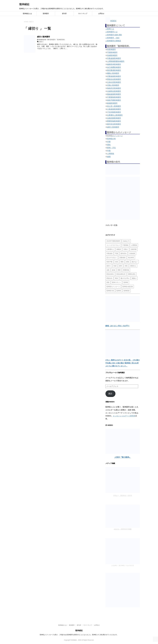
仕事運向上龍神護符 (115, 115)
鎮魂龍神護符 (112, 103)
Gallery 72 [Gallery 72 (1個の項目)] (126, 241)
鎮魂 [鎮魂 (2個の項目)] (113, 270)
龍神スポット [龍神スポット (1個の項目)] (116, 282)
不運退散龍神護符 (114, 97)
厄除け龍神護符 (113, 85)
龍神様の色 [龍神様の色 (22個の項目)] (110, 291)
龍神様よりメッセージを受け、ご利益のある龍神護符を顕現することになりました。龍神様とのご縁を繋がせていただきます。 (79, 635)
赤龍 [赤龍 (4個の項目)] (126, 266)
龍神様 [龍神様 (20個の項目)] (126, 282)
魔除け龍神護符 (113, 73)
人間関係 (111, 154)
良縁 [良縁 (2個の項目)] (115, 266)
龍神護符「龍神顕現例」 (58, 40)
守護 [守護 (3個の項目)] (116, 253)
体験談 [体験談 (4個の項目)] (119, 249)
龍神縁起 (24, 4)
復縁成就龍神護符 (114, 94)
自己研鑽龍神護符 (114, 67)
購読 (110, 394)
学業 (109, 151)
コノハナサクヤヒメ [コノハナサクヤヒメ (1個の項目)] (113, 245)
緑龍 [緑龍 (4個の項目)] (128, 262)
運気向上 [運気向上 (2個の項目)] (133, 266)
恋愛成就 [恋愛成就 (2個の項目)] (122, 258)
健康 (109, 157)
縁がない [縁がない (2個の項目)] (135, 262)
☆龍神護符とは (111, 32)
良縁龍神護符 (112, 55)
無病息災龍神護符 (114, 88)
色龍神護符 (111, 49)
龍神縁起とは (27, 14)
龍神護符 (46, 14)
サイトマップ (83, 14)
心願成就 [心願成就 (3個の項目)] (132, 253)
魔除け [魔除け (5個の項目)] (134, 278)
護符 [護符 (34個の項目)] (121, 266)
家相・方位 (111, 148)
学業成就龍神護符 (114, 58)
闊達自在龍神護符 (114, 79)
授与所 (64, 14)
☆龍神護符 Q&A (112, 38)
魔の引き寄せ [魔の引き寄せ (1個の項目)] (125, 278)
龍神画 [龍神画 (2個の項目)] (119, 291)
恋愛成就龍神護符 (114, 76)
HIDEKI (111, 21)
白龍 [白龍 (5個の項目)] (116, 262)
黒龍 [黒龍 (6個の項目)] (108, 282)
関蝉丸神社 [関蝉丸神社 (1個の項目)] (132, 274)
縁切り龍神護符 (44, 37)
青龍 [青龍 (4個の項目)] (116, 278)
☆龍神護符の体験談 (113, 41)
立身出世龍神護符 (114, 82)
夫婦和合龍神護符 (114, 91)
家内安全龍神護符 (114, 124)
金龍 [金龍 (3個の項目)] (108, 270)
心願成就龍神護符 (114, 109)
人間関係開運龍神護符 (116, 61)
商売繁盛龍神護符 (114, 70)
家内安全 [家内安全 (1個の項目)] (124, 253)
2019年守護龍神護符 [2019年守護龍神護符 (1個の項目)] (113, 241)
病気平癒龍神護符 (114, 100)
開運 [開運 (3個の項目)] (119, 270)
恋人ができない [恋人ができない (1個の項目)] (112, 258)
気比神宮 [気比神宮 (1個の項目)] (131, 258)
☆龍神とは (110, 29)
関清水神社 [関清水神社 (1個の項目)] (110, 274)
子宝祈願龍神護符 (114, 112)
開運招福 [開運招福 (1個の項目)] (126, 270)
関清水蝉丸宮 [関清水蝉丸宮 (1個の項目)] (121, 274)
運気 (109, 145)
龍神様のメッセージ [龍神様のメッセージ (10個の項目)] (113, 287)
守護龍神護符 (112, 52)
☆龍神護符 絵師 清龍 (114, 35)
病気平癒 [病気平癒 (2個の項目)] (109, 262)
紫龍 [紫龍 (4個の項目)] (122, 262)
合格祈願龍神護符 (114, 118)
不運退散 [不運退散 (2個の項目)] (125, 245)
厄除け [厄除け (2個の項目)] (126, 249)
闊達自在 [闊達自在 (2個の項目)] (109, 278)
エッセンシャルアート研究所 (124, 416)
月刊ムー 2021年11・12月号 (123, 496)
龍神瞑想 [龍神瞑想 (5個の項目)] (127, 291)
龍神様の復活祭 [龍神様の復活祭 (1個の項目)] (128, 287)
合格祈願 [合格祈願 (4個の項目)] (134, 249)
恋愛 (109, 142)
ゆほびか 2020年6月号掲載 (123, 529)
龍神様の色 (111, 139)
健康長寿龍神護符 (114, 64)
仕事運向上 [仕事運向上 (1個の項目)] (110, 249)
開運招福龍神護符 (114, 121)
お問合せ (101, 14)
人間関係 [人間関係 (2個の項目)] (134, 245)
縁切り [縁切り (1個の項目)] (109, 266)
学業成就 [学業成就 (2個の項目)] (109, 253)
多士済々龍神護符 (114, 106)
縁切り (41, 42)
